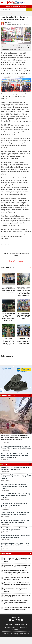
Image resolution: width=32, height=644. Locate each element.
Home (3, 14)
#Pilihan (8, 7)
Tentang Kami (9, 625)
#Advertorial (22, 7)
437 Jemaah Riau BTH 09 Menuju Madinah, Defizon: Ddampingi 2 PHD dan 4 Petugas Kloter (17, 560)
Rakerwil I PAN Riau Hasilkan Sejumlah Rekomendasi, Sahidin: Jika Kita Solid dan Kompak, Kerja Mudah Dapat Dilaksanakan (16, 572)
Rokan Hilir (9, 14)
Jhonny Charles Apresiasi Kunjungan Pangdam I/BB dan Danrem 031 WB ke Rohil (8, 342)
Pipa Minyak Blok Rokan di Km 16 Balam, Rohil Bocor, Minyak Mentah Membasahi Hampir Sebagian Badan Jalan (15, 438)
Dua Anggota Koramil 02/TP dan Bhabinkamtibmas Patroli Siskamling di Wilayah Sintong (8, 317)
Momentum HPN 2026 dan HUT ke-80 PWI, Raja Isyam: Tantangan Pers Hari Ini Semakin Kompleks (16, 496)
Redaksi (17, 625)
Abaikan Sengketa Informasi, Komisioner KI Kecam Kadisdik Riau (17, 596)
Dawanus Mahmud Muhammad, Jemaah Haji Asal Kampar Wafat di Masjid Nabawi (17, 608)
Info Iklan (24, 625)
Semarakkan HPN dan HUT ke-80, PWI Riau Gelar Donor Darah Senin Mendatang (17, 566)
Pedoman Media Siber (12, 627)
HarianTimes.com (16, 261)
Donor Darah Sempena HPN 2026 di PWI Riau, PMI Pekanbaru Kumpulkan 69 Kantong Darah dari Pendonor (15, 545)
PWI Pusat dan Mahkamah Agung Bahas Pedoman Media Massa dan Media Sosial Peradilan (14, 486)
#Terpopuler (14, 7)
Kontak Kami (16, 630)
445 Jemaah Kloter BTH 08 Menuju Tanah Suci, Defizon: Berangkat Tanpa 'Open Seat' (17, 584)
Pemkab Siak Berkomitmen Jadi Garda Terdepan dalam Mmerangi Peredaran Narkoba (15, 590)
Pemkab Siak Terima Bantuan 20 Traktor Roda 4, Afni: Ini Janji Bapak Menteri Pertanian (16, 602)
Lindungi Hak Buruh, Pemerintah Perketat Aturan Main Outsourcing (16, 578)
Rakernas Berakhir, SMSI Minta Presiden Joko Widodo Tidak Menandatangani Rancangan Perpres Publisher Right (15, 456)
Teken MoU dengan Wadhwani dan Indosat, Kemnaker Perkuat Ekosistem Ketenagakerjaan (14, 505)
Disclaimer (23, 627)
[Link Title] (10, 620)
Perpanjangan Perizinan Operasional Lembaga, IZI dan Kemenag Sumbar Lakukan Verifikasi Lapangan (16, 477)
